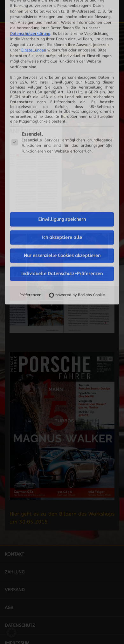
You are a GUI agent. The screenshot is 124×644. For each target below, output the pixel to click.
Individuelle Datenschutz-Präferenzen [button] (62, 170)
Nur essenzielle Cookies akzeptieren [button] (62, 152)
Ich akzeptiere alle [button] (62, 134)
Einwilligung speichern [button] (62, 116)
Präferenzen (30, 191)
